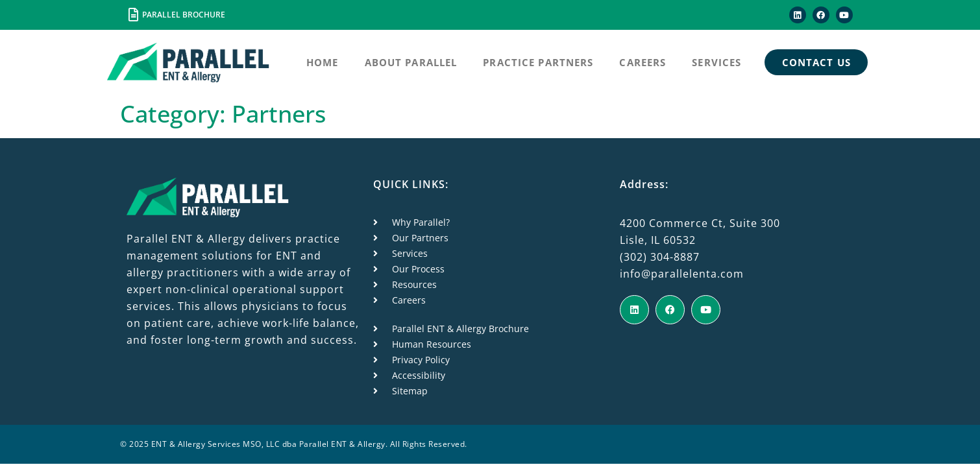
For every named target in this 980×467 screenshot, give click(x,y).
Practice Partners (538, 62)
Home (323, 62)
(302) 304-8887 (660, 257)
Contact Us (816, 62)
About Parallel (411, 62)
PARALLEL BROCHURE (184, 15)
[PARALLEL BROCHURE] (133, 15)
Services (717, 62)
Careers (643, 62)
